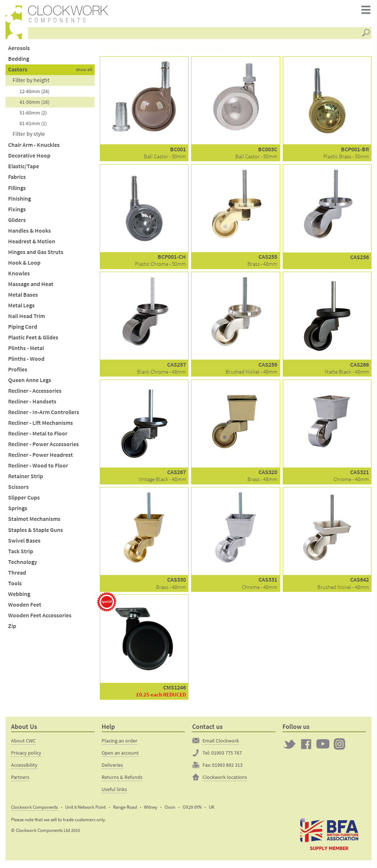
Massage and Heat (31, 286)
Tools (15, 585)
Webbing (19, 596)
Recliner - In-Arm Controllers (44, 414)
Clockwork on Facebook (306, 746)
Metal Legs (21, 308)
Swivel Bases (24, 543)
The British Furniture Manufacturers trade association (329, 836)
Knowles (19, 276)
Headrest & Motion (32, 244)
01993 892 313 (227, 767)
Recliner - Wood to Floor (38, 468)
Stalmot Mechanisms (34, 521)
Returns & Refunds (122, 779)
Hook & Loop (24, 265)
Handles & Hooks (29, 233)
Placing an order (119, 743)
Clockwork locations (225, 779)
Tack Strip (21, 553)
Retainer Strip (26, 479)
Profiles (18, 372)
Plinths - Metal (26, 350)
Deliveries (112, 767)
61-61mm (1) (33, 126)
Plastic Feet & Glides (33, 340)
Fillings (17, 190)
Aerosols (19, 50)
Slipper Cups (24, 500)
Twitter (289, 746)
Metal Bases (23, 297)
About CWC (23, 743)
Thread (17, 575)
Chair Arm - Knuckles (34, 147)
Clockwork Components (34, 809)
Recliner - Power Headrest (40, 457)
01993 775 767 (227, 755)
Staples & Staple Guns (36, 532)
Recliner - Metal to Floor (38, 436)
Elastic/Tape (24, 169)
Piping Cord (23, 329)
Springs (18, 511)
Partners (20, 779)
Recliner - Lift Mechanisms (40, 425)
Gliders (17, 222)
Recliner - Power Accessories (43, 447)
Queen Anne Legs (30, 382)
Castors (18, 72)
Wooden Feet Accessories (40, 618)
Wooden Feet (25, 607)
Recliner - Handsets (32, 404)
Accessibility (24, 767)
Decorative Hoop (29, 158)
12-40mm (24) (34, 94)
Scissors (18, 489)
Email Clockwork (221, 743)
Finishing (20, 201)
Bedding (19, 61)
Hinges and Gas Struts (36, 254)
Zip (12, 628)
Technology (23, 564)
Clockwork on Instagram (339, 746)
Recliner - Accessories (35, 393)
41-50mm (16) (34, 105)
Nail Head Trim (27, 318)
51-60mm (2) (33, 115)
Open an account (120, 755)
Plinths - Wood (26, 361)
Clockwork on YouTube (323, 746)
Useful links (114, 791)
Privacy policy (26, 755)
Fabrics (17, 179)
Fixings (17, 211)
